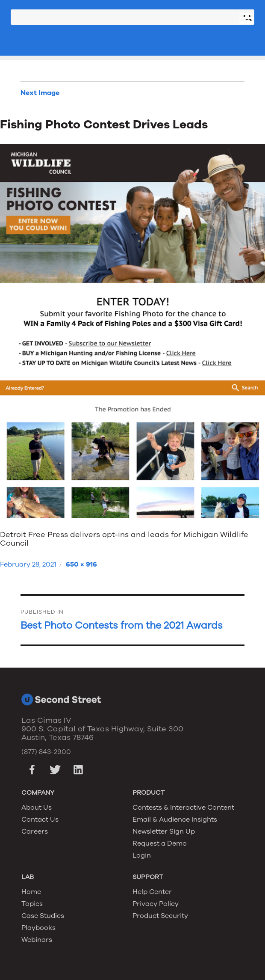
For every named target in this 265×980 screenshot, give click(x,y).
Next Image (40, 93)
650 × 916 (81, 564)
